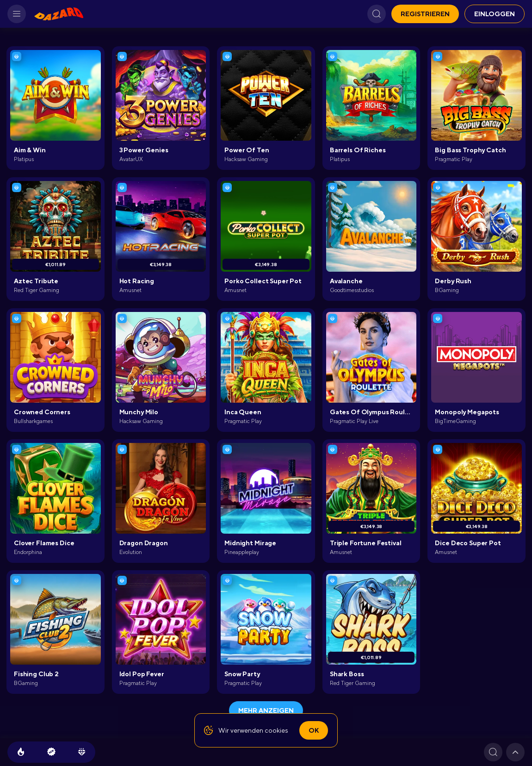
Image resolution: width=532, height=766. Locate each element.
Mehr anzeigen (266, 710)
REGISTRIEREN (425, 14)
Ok (314, 730)
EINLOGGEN (495, 14)
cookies (276, 730)
